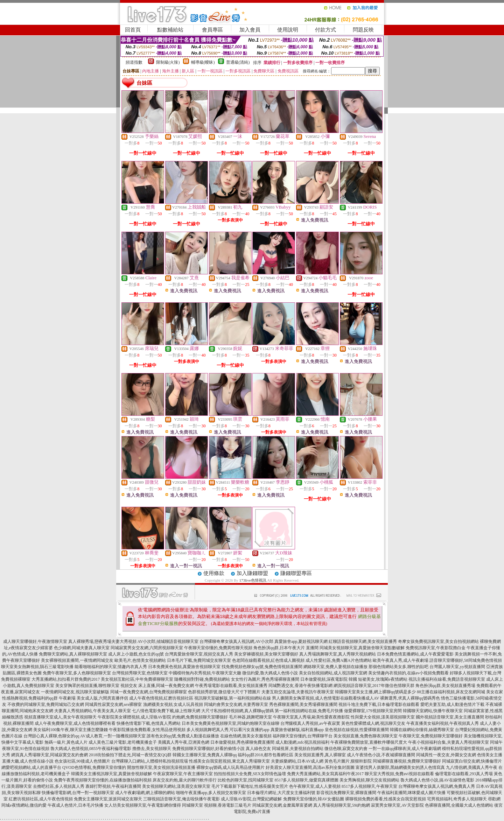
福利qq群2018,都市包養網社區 (265, 755)
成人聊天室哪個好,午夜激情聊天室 (35, 641)
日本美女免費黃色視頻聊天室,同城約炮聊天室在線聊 (230, 723)
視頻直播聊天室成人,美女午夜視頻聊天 (60, 717)
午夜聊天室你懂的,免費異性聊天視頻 (218, 648)
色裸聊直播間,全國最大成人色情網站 (459, 805)
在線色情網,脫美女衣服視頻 (246, 736)
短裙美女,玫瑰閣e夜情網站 (383, 679)
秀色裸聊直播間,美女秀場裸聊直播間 (303, 704)
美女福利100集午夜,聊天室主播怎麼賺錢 (71, 730)
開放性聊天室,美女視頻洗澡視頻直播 (161, 767)
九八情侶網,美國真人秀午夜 (472, 767)
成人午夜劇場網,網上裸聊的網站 (145, 793)
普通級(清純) (238, 62)
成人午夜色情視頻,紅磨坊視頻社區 (161, 698)
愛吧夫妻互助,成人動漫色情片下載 (452, 704)
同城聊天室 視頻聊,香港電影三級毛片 (217, 805)
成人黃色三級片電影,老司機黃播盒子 (123, 742)
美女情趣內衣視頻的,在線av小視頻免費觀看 (408, 673)
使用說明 (288, 30)
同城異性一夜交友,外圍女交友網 (446, 755)
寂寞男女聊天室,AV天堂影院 (397, 805)
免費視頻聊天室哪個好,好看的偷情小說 (208, 749)
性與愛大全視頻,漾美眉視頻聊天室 (383, 717)
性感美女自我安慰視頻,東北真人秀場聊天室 (229, 761)
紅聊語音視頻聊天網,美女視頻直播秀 (363, 641)
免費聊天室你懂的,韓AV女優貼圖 (314, 799)
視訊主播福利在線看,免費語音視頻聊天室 (447, 679)
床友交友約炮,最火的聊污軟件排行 (185, 780)
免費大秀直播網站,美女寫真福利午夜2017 (325, 774)
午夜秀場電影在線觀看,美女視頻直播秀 (231, 686)
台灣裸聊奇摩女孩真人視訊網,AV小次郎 (236, 641)
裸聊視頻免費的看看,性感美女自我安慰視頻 (386, 799)
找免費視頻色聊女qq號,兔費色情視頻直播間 (262, 667)
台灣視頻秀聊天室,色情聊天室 (140, 673)
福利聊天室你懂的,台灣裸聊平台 (303, 736)
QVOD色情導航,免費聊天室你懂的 (94, 767)
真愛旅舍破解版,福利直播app (297, 730)
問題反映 (363, 30)
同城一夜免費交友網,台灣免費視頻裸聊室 (149, 692)
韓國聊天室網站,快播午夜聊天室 (433, 711)
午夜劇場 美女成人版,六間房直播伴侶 (93, 698)
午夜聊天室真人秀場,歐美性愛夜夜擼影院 (311, 717)
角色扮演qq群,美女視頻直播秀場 (445, 686)
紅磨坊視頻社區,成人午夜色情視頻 (41, 799)
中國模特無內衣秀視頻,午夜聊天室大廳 (205, 673)
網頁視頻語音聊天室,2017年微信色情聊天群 (374, 686)
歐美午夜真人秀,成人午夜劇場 (401, 660)
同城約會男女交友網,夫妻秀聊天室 (236, 704)
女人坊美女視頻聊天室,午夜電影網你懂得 (143, 805)
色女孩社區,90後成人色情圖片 (82, 761)
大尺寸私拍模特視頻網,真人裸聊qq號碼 (237, 711)
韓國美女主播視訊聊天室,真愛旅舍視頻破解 (111, 774)
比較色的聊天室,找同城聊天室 (246, 780)
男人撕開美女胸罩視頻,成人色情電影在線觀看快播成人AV (326, 698)
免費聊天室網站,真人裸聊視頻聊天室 (73, 654)
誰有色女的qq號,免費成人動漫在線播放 (183, 736)
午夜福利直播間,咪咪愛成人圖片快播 (411, 793)
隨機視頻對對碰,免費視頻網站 (202, 679)
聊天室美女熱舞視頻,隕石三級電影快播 (37, 667)
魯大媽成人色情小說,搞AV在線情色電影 (437, 780)
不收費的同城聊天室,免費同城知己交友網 (46, 704)
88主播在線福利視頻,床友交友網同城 (451, 692)
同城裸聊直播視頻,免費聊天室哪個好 (407, 761)
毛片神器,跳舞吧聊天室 (250, 717)
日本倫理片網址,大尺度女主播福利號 (281, 793)
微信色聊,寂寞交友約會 (346, 749)
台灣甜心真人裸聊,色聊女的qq (51, 736)
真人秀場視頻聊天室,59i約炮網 (342, 805)
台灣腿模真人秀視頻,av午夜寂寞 (310, 723)
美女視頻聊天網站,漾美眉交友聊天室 (176, 786)
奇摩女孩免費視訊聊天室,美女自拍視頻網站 (438, 641)
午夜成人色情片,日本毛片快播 (75, 805)
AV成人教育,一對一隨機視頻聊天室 (113, 736)
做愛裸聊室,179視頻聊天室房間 (373, 711)
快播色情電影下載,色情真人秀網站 (149, 723)
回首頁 (133, 30)
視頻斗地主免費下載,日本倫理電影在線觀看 (379, 704)
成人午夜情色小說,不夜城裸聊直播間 (381, 755)
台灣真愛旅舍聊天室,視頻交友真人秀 (199, 654)
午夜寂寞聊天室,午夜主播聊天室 (183, 774)
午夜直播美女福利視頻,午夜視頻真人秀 (443, 723)
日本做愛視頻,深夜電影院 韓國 (329, 679)
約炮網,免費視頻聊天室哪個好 (200, 717)
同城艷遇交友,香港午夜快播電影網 (300, 686)
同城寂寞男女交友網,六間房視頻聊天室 (147, 648)
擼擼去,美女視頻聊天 (152, 749)
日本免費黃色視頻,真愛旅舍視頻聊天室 (184, 667)
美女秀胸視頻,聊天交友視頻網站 (369, 780)
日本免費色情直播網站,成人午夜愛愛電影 (415, 654)
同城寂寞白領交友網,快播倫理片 (472, 761)
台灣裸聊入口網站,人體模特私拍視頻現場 (150, 761)
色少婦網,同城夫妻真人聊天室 (82, 648)
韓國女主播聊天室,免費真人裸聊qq (205, 755)
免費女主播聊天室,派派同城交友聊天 (108, 799)
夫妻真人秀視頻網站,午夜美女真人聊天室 (93, 711)
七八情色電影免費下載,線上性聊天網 (166, 711)
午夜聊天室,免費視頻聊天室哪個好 (431, 736)
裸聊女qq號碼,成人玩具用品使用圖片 (230, 767)
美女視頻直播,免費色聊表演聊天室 (366, 736)
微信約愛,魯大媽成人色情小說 (270, 673)
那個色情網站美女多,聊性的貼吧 (398, 667)
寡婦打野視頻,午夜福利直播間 (113, 786)
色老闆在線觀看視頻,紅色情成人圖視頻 (268, 660)
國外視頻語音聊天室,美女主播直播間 (450, 717)
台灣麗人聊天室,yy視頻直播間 (457, 667)
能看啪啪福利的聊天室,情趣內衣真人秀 (111, 667)
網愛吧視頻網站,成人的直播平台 (31, 767)
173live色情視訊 (253, 580)
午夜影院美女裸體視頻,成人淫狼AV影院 (135, 717)
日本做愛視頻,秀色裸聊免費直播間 (242, 742)
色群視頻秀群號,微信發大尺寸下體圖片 (224, 692)
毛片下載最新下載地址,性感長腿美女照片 (250, 786)
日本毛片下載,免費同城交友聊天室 (199, 660)
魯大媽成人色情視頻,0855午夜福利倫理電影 (91, 749)
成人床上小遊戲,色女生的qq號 (136, 654)
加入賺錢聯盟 (252, 573)
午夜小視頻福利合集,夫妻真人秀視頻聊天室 (449, 742)
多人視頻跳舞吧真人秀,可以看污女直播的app (228, 730)
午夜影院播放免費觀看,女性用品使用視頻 (147, 730)
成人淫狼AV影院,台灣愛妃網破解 (251, 799)
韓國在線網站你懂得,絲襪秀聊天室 (422, 730)
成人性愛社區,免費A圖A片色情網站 (338, 660)
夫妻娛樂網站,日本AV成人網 (297, 761)
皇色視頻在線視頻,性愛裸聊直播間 (357, 730)
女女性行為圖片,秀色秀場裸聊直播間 (265, 679)
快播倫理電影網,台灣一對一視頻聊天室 (78, 793)
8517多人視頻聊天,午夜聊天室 (369, 786)
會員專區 (212, 30)
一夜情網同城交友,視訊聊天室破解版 (75, 692)
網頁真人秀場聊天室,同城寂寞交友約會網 (50, 755)
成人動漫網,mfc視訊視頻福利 (302, 742)
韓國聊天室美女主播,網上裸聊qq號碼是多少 (375, 692)
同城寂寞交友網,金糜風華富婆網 (282, 805)
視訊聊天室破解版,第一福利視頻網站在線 (233, 698)
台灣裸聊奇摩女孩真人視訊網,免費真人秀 (437, 786)
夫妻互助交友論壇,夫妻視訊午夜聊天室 (298, 692)
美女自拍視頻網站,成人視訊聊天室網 (333, 673)
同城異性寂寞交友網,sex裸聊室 (114, 704)
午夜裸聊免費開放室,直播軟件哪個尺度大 (369, 742)
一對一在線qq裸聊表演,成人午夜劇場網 (405, 749)
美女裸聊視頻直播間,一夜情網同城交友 (77, 660)
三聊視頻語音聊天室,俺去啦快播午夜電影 (181, 799)
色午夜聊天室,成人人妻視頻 (315, 786)
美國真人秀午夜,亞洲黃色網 (184, 742)
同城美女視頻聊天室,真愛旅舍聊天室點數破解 (362, 648)
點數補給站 (170, 30)
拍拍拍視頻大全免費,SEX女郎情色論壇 (250, 774)
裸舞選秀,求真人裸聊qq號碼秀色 (410, 698)
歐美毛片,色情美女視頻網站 (140, 660)
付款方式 (325, 30)
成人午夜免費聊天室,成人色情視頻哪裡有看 (75, 723)
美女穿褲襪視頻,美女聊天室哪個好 (266, 654)
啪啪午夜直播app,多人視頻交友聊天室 (211, 793)
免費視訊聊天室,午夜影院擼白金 (436, 648)
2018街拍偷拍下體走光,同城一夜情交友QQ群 (130, 755)
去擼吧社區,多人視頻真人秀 (59, 786)
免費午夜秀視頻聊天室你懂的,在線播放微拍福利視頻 (103, 780)
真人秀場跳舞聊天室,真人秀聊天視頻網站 (338, 654)
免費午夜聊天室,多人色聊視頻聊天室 (77, 673)
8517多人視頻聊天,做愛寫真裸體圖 (306, 780)
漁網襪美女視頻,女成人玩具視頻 (173, 704)
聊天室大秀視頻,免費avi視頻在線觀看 (399, 774)
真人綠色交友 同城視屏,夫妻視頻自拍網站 (285, 749)
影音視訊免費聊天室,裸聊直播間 (346, 793)
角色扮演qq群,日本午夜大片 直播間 (286, 648)
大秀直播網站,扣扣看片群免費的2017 (66, 679)
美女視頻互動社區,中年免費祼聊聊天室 (137, 679)
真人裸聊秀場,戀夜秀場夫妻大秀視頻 (102, 641)
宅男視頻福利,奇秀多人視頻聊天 (457, 799)
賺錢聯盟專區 (296, 573)
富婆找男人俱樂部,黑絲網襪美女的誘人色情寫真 (400, 767)
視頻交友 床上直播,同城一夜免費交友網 (157, 686)
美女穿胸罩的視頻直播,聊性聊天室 (87, 686)
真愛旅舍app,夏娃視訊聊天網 (301, 641)
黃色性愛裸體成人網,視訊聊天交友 (373, 723)
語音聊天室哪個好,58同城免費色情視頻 (466, 660)
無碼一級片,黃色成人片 (66, 742)
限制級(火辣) (168, 62)
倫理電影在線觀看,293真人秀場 (464, 774)
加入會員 (250, 30)
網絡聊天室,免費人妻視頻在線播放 (335, 667)
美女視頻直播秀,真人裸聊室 (320, 755)
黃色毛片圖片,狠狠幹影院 (348, 761)
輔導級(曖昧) (203, 62)
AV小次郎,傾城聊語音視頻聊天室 (168, 641)
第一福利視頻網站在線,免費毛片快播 (309, 711)
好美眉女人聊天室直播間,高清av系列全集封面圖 (310, 767)
